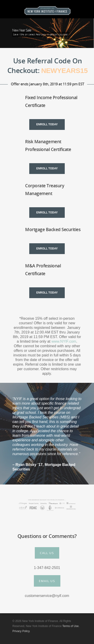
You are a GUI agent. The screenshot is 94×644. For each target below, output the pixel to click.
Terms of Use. (71, 626)
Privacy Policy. (21, 631)
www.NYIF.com (64, 341)
